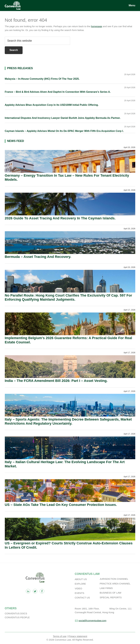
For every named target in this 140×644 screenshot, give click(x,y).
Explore (80, 584)
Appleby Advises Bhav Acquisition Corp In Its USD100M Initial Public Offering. (52, 105)
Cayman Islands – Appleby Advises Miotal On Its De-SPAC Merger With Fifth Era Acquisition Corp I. (64, 131)
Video (79, 588)
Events (80, 593)
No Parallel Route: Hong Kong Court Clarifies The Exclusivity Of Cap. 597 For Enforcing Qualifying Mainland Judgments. (68, 297)
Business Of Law (111, 593)
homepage (97, 26)
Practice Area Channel (115, 584)
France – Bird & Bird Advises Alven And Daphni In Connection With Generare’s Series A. (58, 92)
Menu (132, 5)
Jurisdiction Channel (114, 579)
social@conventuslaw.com (92, 621)
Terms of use (60, 636)
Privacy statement (78, 636)
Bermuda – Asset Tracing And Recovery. (38, 257)
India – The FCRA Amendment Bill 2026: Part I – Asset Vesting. (56, 381)
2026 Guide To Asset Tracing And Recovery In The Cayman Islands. (60, 218)
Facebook (42, 591)
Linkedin (28, 591)
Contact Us (82, 598)
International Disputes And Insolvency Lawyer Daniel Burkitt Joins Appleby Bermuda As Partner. (63, 118)
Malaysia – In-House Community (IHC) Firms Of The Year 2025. (42, 79)
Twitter (35, 591)
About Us (81, 579)
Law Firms (106, 588)
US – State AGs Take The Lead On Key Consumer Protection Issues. (61, 505)
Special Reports (111, 597)
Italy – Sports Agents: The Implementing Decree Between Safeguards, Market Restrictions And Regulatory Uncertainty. (68, 421)
